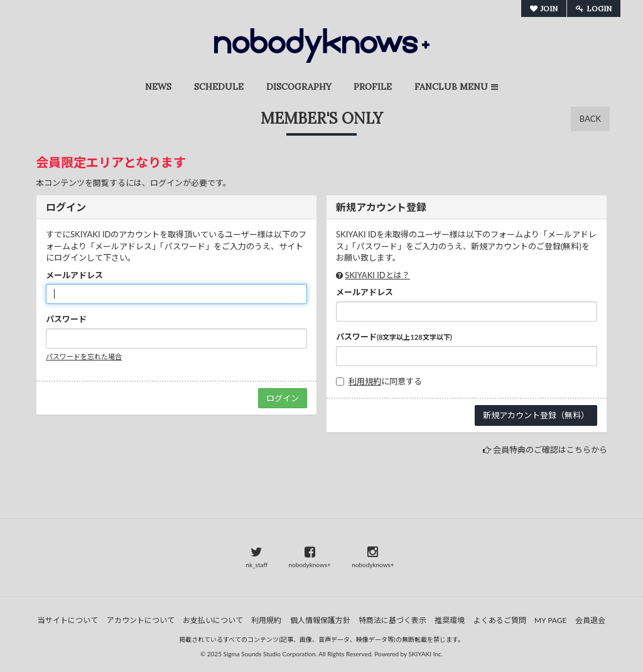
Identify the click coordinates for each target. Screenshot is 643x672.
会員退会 (590, 620)
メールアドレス (74, 275)
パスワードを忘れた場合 (84, 356)
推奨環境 (450, 620)
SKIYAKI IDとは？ (377, 275)
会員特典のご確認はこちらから (550, 450)
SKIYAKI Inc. (426, 654)
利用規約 (365, 381)
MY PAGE (550, 620)
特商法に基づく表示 (392, 620)
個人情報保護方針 (320, 620)
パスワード (66, 319)
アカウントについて (141, 620)
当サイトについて (68, 620)
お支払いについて (213, 620)
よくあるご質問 (500, 620)
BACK (590, 119)
